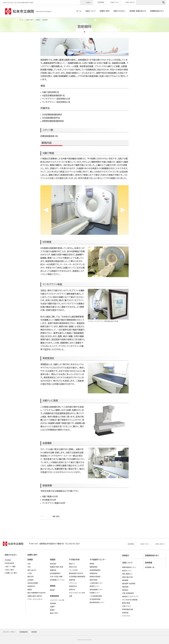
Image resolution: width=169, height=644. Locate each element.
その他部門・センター (98, 560)
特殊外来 (72, 590)
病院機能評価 (24, 632)
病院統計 (125, 590)
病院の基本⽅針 (128, 577)
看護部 (53, 560)
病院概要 (125, 580)
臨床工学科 (54, 613)
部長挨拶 (53, 564)
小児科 (30, 573)
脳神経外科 (31, 586)
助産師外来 (73, 586)
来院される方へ (119, 11)
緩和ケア (72, 564)
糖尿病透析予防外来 (76, 573)
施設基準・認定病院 (129, 583)
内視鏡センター (95, 593)
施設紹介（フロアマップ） (130, 596)
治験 (71, 596)
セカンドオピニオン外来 (77, 593)
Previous (46, 210)
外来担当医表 (9, 563)
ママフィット (73, 583)
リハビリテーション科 (57, 600)
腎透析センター (95, 586)
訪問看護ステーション (57, 580)
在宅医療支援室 (95, 599)
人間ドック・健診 (10, 567)
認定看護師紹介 (55, 573)
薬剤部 (53, 586)
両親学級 (72, 580)
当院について (91, 11)
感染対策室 (94, 580)
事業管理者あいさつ (129, 567)
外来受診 (8, 560)
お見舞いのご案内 (11, 573)
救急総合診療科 (33, 583)
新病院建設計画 (128, 609)
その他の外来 (74, 560)
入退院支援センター (96, 583)
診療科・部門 (105, 11)
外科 (29, 567)
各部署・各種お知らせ (138, 11)
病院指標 (125, 587)
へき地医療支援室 (96, 596)
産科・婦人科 (32, 570)
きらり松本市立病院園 (130, 600)
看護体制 (53, 570)
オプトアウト (126, 616)
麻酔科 (30, 590)
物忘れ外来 (73, 567)
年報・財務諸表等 (128, 593)
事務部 (92, 564)
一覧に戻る (55, 516)
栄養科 (52, 607)
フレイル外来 (73, 570)
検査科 (52, 610)
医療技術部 (54, 596)
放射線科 (53, 603)
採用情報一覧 (150, 567)
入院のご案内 (9, 570)
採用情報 (101, 2)
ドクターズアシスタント (35, 599)
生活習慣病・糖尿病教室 (77, 577)
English (88, 2)
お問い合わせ (130, 2)
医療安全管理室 (95, 577)
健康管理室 (94, 567)
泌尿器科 (31, 580)
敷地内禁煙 (126, 603)
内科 (29, 564)
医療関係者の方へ (157, 11)
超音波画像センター (96, 590)
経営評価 (125, 613)
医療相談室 (94, 573)
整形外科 (31, 577)
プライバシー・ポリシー (9, 632)
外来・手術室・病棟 (56, 577)
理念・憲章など (127, 574)
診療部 (38, 20)
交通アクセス (115, 2)
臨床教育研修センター (97, 602)
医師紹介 (126, 555)
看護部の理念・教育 (57, 567)
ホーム (79, 11)
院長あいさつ (127, 571)
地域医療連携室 (95, 570)
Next (123, 210)
